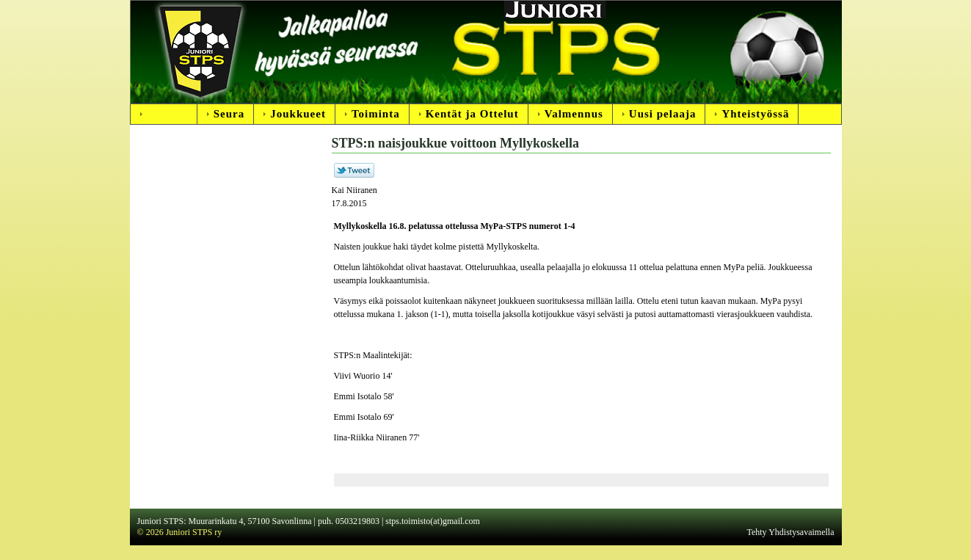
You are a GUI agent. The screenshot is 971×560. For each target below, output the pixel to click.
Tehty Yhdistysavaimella (790, 532)
